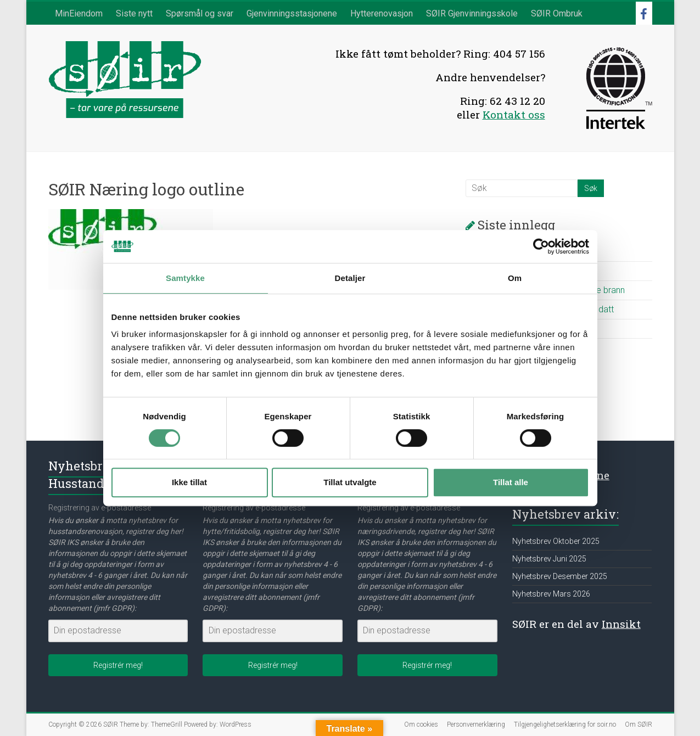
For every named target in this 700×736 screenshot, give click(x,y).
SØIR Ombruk (557, 13)
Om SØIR (639, 724)
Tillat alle (511, 482)
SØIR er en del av (576, 624)
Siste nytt (134, 13)
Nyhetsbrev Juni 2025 (549, 559)
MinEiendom (79, 13)
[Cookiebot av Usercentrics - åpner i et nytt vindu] (541, 246)
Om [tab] (515, 278)
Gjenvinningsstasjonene (292, 13)
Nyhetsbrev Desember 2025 (560, 576)
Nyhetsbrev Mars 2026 (551, 594)
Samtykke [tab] (185, 278)
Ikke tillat (189, 482)
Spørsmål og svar (200, 13)
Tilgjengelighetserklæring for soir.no (565, 724)
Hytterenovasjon (382, 13)
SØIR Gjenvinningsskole (472, 13)
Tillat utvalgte (350, 482)
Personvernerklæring (476, 724)
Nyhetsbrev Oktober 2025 (556, 541)
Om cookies (421, 724)
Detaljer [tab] (350, 278)
